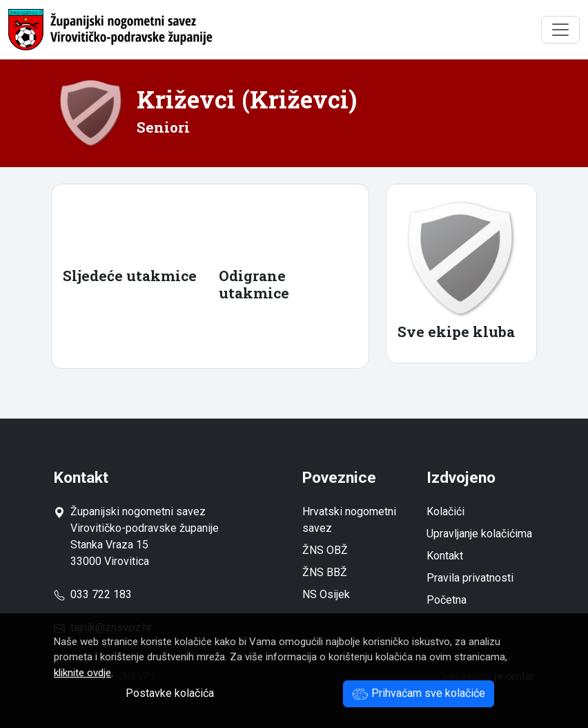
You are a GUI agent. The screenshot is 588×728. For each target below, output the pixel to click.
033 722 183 (93, 594)
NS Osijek (326, 594)
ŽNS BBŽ (325, 572)
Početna (447, 600)
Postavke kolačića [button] (170, 693)
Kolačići (445, 511)
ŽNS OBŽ (325, 550)
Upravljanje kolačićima (479, 534)
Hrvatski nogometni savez (349, 520)
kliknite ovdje (82, 673)
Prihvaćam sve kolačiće (419, 693)
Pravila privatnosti (470, 578)
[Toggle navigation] (560, 30)
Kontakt (445, 556)
